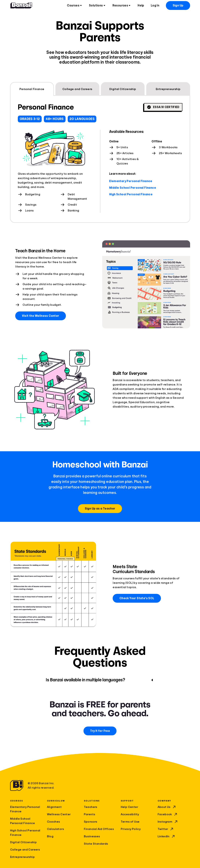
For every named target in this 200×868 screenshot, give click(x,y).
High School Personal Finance (131, 194)
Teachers (91, 807)
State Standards (96, 844)
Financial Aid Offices (99, 829)
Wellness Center (59, 814)
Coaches (53, 822)
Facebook (168, 814)
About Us (167, 807)
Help (141, 6)
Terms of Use (130, 822)
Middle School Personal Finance (133, 188)
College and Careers (25, 850)
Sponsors (91, 822)
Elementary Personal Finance (131, 181)
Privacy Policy (131, 829)
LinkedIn (167, 836)
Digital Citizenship (23, 842)
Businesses (92, 836)
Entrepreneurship (22, 857)
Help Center (129, 807)
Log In (155, 6)
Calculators (55, 829)
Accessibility (130, 814)
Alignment (54, 807)
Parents (90, 814)
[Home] (21, 6)
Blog (50, 836)
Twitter (166, 829)
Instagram (168, 822)
